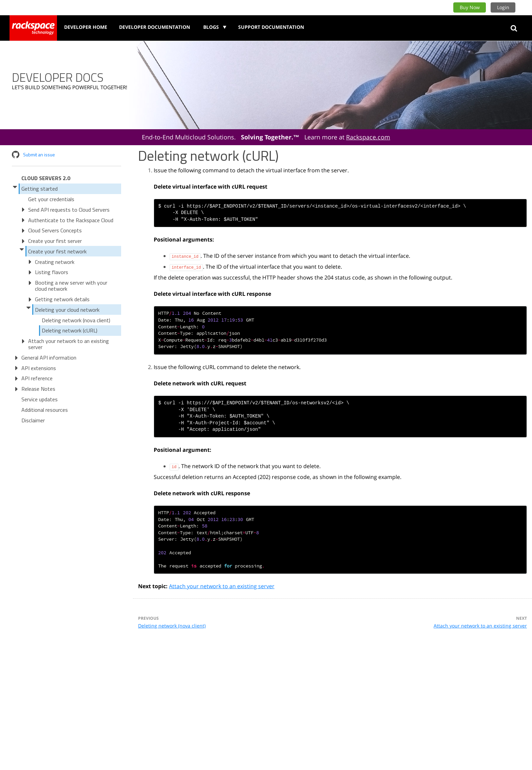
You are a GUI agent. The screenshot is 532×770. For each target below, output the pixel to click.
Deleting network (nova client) (76, 320)
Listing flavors (52, 272)
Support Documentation (271, 27)
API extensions (39, 368)
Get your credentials (51, 199)
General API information (49, 358)
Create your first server (55, 241)
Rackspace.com (368, 137)
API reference (37, 378)
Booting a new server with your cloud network (71, 286)
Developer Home (86, 27)
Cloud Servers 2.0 (46, 178)
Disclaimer (33, 420)
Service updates (40, 399)
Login (503, 7)
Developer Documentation (155, 27)
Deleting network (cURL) (70, 330)
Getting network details (62, 299)
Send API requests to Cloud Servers (69, 210)
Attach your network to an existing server (69, 344)
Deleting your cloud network (67, 310)
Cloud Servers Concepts (55, 230)
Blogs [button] (212, 27)
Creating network (55, 262)
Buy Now (470, 7)
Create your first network (57, 251)
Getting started (40, 189)
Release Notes (38, 389)
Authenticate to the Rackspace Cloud (71, 220)
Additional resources (45, 410)
